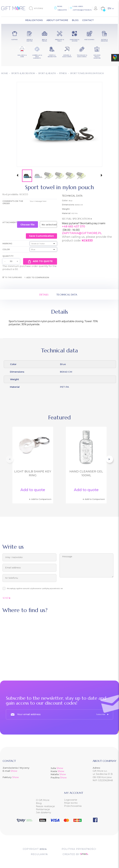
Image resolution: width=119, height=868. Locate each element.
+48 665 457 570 (74, 226)
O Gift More (43, 800)
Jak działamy (43, 812)
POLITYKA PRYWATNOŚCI (79, 849)
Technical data (67, 295)
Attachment (10, 222)
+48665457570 (62, 10)
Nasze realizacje (45, 806)
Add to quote (40, 261)
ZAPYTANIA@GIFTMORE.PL (82, 233)
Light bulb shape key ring (33, 473)
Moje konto (71, 803)
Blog (39, 803)
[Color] (43, 249)
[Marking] (43, 244)
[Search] (39, 8)
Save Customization (41, 236)
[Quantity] (11, 261)
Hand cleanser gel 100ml (86, 473)
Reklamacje (43, 809)
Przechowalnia (73, 806)
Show (14, 771)
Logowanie (71, 800)
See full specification (77, 219)
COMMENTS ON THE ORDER (13, 202)
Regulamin (39, 854)
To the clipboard (12, 277)
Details (44, 295)
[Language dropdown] (111, 8)
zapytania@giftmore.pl (82, 10)
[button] (17, 176)
